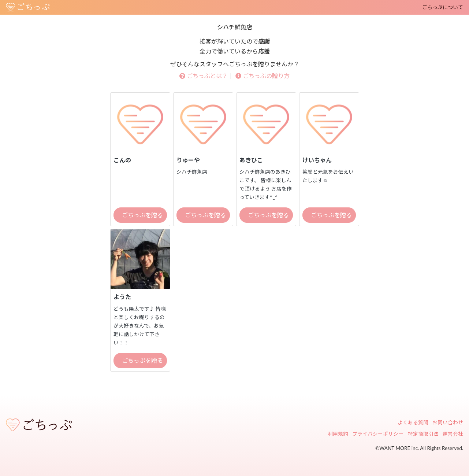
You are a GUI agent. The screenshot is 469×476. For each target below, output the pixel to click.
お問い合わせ (448, 423)
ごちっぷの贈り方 (263, 76)
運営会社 (453, 434)
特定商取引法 (423, 434)
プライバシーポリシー (378, 434)
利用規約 (338, 434)
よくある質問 (413, 423)
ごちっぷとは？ (204, 76)
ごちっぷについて (443, 7)
